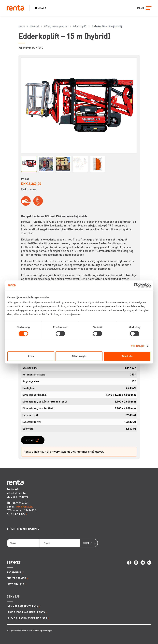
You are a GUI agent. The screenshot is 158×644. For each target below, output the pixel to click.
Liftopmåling (15, 584)
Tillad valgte (79, 356)
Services (14, 562)
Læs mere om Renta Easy (22, 606)
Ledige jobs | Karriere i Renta (26, 612)
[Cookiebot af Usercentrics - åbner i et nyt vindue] (136, 285)
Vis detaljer (138, 346)
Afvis (31, 356)
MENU (140, 8)
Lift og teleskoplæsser (56, 26)
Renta (22, 26)
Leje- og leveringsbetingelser (27, 618)
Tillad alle (127, 356)
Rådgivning (14, 572)
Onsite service (16, 578)
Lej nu (30, 440)
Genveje (13, 596)
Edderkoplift (80, 26)
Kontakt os (16, 514)
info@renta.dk (24, 506)
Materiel (34, 26)
